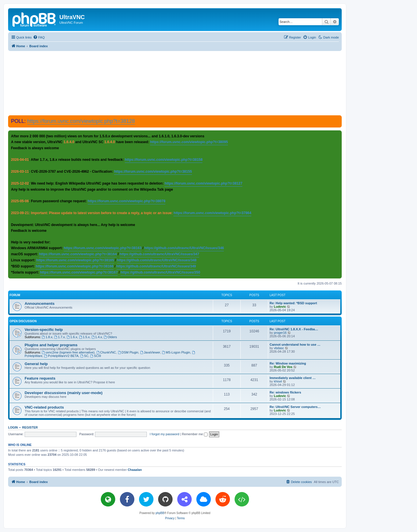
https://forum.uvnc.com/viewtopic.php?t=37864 (212, 213)
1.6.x (72, 337)
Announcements (40, 304)
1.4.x (97, 337)
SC (84, 356)
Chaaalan (135, 470)
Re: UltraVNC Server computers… (295, 407)
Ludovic (280, 307)
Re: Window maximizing (288, 363)
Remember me (195, 434)
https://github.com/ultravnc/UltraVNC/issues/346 (184, 248)
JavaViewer (150, 352)
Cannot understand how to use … (295, 345)
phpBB (160, 513)
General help (36, 364)
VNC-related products (44, 407)
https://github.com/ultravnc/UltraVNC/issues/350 (160, 272)
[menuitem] (39, 37)
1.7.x (60, 337)
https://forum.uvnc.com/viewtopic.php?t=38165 (75, 260)
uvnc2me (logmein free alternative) (68, 352)
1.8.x (47, 337)
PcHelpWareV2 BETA (61, 356)
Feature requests (40, 378)
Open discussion (23, 321)
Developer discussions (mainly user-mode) (64, 393)
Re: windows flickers (285, 392)
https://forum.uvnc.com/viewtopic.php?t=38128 (81, 121)
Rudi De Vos (283, 367)
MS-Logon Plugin (176, 352)
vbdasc (279, 348)
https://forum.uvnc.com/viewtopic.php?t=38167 (79, 272)
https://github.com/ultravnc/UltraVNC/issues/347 (159, 254)
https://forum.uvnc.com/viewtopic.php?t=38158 (164, 160)
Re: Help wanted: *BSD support (293, 303)
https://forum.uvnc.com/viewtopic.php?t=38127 (203, 183)
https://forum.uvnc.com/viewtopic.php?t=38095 (189, 142)
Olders (110, 337)
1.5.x (84, 337)
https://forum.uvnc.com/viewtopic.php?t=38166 (74, 266)
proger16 (280, 333)
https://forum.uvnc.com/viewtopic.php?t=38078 (127, 201)
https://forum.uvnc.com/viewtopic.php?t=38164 (78, 254)
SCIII (95, 356)
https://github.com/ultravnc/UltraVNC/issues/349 (156, 266)
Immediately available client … (293, 378)
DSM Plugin (128, 352)
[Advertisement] (175, 83)
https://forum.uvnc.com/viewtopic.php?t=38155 (153, 172)
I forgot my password (164, 434)
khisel (278, 381)
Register (30, 427)
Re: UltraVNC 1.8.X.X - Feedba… (294, 329)
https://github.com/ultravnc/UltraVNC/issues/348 (157, 260)
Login (13, 427)
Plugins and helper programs (51, 345)
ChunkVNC (106, 352)
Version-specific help (44, 330)
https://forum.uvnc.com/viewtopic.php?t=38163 (103, 248)
